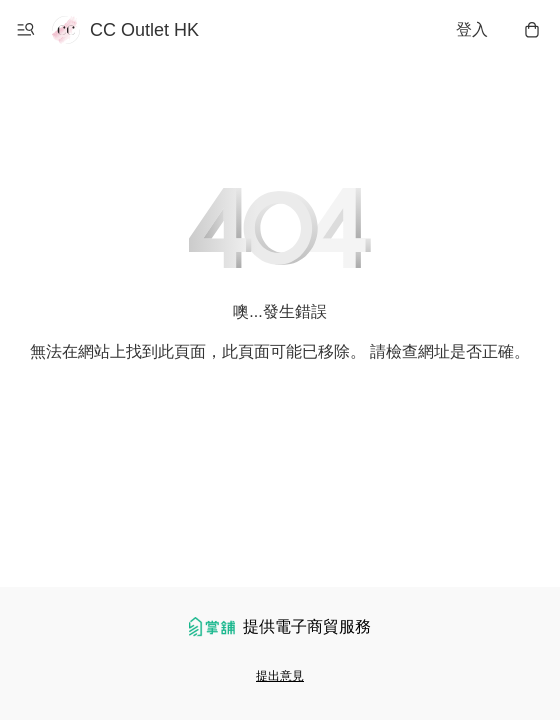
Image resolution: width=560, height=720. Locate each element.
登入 (472, 29)
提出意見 (280, 676)
